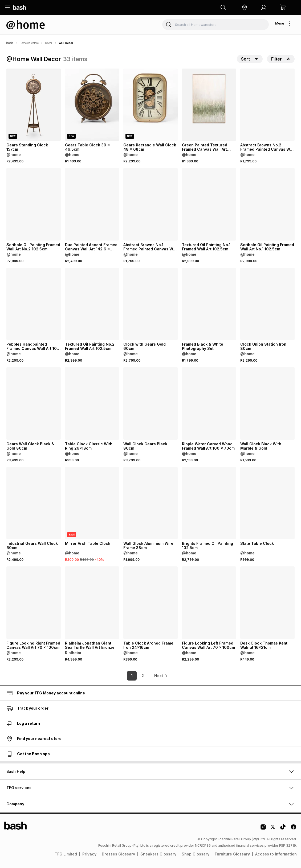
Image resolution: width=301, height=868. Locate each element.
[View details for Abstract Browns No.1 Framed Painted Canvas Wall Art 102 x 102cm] (150, 204)
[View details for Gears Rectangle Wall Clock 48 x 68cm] (150, 105)
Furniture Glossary (232, 854)
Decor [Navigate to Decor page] (49, 43)
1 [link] (132, 676)
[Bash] (10, 43)
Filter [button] (281, 59)
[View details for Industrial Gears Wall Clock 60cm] (34, 503)
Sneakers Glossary (158, 854)
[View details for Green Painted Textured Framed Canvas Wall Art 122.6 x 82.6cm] (209, 105)
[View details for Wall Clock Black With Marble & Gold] (267, 403)
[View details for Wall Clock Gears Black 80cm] (150, 403)
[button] (245, 7)
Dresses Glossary (118, 854)
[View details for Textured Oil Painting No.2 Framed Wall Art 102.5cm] (92, 304)
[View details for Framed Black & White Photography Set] (209, 304)
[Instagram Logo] (263, 829)
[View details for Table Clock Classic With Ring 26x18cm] (92, 403)
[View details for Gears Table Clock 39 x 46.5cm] (92, 105)
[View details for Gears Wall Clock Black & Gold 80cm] (34, 403)
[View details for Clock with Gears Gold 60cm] (150, 304)
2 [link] (143, 676)
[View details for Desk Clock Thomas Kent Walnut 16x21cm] (267, 603)
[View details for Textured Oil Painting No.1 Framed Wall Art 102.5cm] (209, 204)
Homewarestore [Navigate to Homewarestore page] (29, 43)
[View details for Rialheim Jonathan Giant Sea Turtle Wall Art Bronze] (92, 603)
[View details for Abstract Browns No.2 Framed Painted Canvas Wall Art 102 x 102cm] (267, 105)
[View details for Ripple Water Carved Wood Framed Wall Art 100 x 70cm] (209, 403)
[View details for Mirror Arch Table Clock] (92, 503)
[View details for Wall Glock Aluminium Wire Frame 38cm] (150, 503)
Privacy (89, 854)
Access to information (276, 854)
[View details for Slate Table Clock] (267, 503)
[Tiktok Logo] (283, 829)
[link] (161, 676)
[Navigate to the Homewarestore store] (26, 25)
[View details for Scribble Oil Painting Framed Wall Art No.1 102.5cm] (267, 204)
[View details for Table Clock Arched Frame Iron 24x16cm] (150, 603)
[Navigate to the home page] (19, 7)
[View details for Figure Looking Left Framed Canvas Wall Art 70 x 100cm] (209, 603)
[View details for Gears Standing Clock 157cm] (34, 105)
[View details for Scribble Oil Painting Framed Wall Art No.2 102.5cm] (34, 204)
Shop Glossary (196, 854)
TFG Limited (66, 854)
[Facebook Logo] (294, 829)
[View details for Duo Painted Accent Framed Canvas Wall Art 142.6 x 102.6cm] (92, 204)
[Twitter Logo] (273, 829)
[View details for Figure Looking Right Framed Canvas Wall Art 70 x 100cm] (34, 603)
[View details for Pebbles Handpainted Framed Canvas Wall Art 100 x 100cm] (34, 304)
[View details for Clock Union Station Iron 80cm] (267, 304)
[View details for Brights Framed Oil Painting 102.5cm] (209, 503)
